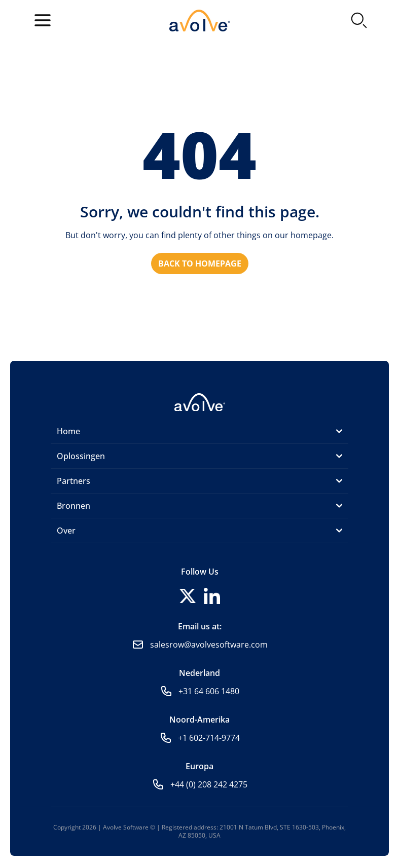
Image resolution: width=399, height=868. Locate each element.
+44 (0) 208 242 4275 (209, 784)
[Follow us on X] (188, 596)
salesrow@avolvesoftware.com (209, 645)
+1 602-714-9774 (209, 738)
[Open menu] (43, 20)
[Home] (200, 401)
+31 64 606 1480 (209, 691)
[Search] (359, 20)
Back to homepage (200, 263)
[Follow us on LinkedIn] (212, 596)
